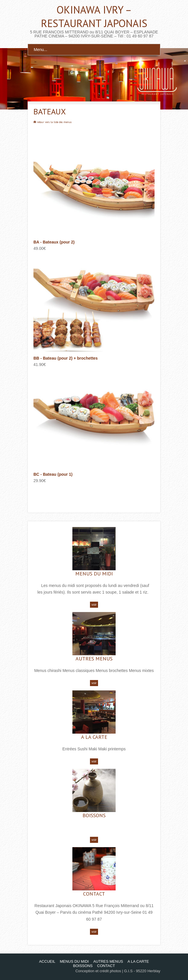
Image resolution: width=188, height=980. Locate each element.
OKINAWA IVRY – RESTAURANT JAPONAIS (94, 16)
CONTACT (94, 894)
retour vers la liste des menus (54, 122)
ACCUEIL (47, 961)
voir (94, 605)
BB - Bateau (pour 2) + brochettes (66, 358)
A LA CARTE (94, 737)
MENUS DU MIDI (94, 574)
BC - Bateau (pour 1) (53, 474)
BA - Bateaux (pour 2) (54, 242)
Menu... (41, 50)
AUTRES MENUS (94, 659)
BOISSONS (94, 815)
